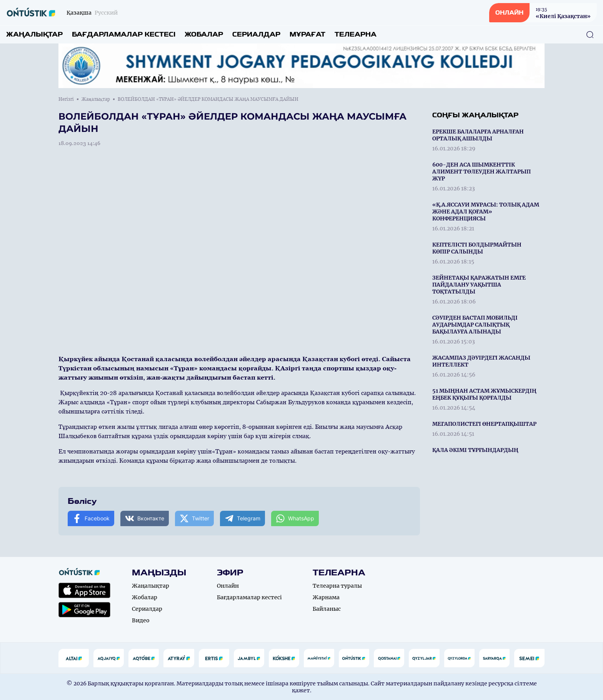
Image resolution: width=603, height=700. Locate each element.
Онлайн (228, 586)
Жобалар (204, 34)
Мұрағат (307, 34)
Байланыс (327, 609)
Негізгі (66, 99)
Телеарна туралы (337, 586)
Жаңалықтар (34, 34)
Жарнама (326, 597)
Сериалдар (256, 34)
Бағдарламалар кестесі (124, 34)
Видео (141, 620)
